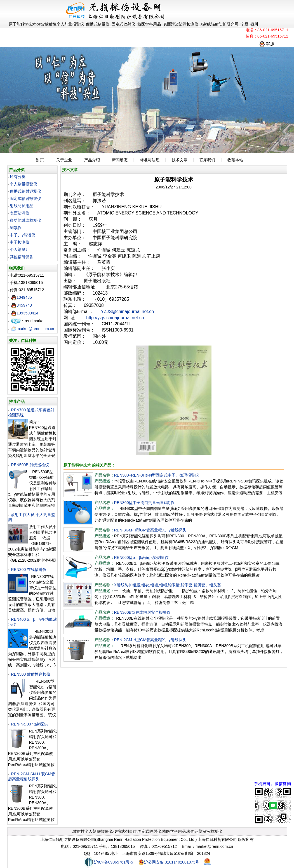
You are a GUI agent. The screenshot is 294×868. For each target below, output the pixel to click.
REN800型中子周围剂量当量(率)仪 (144, 503)
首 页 (40, 160)
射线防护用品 (22, 206)
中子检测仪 (20, 242)
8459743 (21, 305)
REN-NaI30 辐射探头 (29, 724)
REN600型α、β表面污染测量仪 (141, 557)
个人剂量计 (20, 249)
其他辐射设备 (22, 257)
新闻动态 (120, 160)
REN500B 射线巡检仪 (30, 465)
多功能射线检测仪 (25, 220)
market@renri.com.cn (32, 329)
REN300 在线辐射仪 (29, 570)
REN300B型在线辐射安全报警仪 (142, 612)
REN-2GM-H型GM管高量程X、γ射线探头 (150, 640)
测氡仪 (16, 228)
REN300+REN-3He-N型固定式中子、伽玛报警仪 (157, 475)
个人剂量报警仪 (23, 184)
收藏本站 (235, 160)
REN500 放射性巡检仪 (31, 674)
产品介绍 (92, 160)
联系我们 (207, 160)
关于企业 (64, 160)
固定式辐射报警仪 (25, 199)
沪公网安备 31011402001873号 (169, 862)
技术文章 (180, 160)
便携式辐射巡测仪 (25, 191)
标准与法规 (150, 160)
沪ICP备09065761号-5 (108, 862)
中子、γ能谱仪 (23, 235)
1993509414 (25, 313)
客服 (267, 44)
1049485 (21, 297)
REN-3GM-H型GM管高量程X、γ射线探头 (150, 530)
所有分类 (18, 177)
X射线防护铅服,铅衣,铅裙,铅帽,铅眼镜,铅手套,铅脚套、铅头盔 (168, 585)
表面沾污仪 (20, 213)
